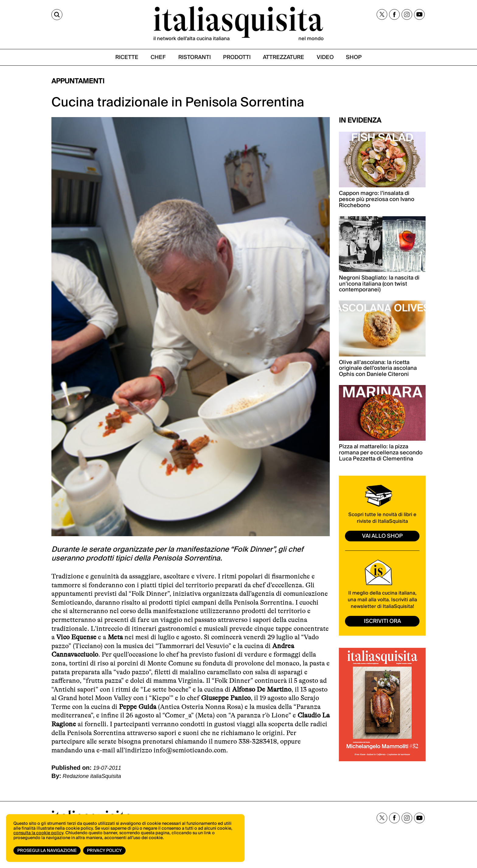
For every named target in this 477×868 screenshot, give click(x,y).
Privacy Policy (104, 851)
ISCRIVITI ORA (382, 621)
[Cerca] (57, 15)
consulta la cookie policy (38, 833)
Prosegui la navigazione (47, 851)
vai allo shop (382, 536)
